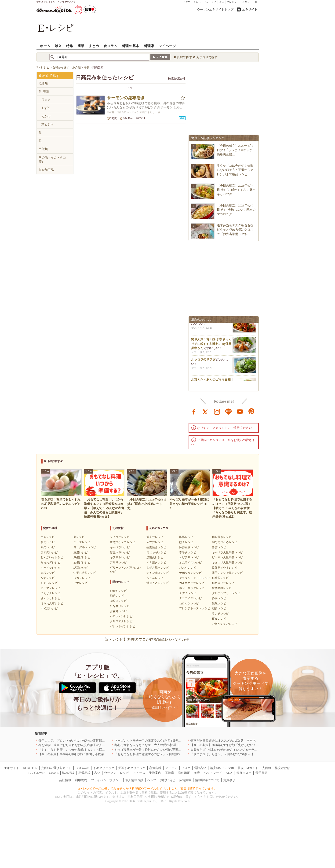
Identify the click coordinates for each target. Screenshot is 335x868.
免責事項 (229, 780)
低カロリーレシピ (223, 583)
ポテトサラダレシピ (192, 588)
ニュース (139, 773)
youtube (240, 411)
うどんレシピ (155, 578)
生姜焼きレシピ (156, 547)
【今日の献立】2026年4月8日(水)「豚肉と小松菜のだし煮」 (79, 754)
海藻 (46, 91)
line (229, 411)
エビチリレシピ (189, 557)
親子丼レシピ (155, 537)
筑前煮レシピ (155, 557)
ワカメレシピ (82, 578)
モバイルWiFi (36, 773)
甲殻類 (43, 149)
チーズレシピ (82, 542)
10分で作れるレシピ (225, 542)
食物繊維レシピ (222, 588)
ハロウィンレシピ (121, 616)
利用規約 (81, 780)
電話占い (200, 768)
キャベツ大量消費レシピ (227, 552)
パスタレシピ (188, 568)
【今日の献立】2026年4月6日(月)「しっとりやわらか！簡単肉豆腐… (236, 150)
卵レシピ (79, 537)
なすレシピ (48, 578)
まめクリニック (104, 768)
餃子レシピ (186, 542)
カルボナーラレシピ (192, 583)
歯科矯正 (184, 773)
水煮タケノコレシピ (123, 542)
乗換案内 (155, 773)
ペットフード (213, 773)
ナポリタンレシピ (190, 573)
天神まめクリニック (132, 768)
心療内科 (155, 768)
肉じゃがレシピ (156, 552)
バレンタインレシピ (123, 626)
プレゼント (233, 2)
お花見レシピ (118, 611)
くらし (197, 2)
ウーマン (110, 773)
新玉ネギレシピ (120, 552)
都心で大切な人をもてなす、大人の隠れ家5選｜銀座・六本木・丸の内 (162, 745)
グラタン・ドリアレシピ (195, 578)
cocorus (54, 773)
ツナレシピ (80, 583)
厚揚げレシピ (82, 557)
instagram (217, 411)
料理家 (149, 46)
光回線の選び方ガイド (56, 768)
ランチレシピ (220, 614)
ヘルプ (152, 780)
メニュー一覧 (250, 2)
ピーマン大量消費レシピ (227, 557)
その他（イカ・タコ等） (52, 160)
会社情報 (65, 780)
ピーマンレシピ (51, 588)
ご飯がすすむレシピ (225, 624)
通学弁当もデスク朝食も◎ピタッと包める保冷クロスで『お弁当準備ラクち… (235, 230)
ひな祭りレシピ (120, 606)
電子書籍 (261, 773)
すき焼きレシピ (156, 563)
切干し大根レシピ (85, 573)
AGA (229, 773)
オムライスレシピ (190, 563)
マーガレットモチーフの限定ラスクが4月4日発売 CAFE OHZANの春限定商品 (168, 741)
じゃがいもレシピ (52, 557)
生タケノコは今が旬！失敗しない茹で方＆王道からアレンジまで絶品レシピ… (235, 170)
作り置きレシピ (222, 537)
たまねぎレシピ (51, 563)
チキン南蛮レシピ (158, 573)
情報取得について (207, 780)
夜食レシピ (219, 619)
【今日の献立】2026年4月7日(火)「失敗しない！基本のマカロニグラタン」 (242, 745)
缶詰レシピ (219, 547)
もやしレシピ (49, 583)
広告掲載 (185, 780)
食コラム (111, 46)
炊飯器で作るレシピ (225, 568)
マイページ (167, 46)
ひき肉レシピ (49, 552)
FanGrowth (82, 768)
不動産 (169, 773)
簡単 (81, 46)
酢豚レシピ (186, 537)
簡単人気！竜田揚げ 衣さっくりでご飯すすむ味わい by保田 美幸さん (211, 345)
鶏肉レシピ (48, 547)
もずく (46, 108)
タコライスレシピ (190, 598)
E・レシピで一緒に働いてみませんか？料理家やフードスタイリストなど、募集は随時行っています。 (148, 789)
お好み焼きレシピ (158, 568)
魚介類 (43, 83)
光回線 (267, 768)
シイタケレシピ (120, 537)
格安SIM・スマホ (222, 768)
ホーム (45, 46)
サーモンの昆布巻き (126, 98)
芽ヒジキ (47, 124)
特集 (70, 46)
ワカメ (46, 100)
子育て (187, 2)
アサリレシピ (118, 563)
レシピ (125, 773)
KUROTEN (30, 768)
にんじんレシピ (51, 593)
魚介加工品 (46, 170)
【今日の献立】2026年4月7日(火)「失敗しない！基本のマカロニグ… (236, 210)
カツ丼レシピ (155, 542)
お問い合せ (168, 780)
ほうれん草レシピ (52, 603)
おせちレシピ (118, 591)
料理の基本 (131, 46)
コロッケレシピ (189, 603)
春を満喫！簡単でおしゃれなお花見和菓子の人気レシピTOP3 (80, 745)
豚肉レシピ (48, 542)
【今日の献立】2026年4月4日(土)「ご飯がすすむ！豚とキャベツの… (236, 190)
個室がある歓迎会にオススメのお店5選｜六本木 (223, 741)
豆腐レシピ (80, 552)
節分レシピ (117, 596)
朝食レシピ (219, 608)
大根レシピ (48, 573)
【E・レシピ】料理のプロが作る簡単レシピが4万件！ (148, 639)
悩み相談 (68, 773)
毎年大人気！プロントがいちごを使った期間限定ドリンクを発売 (82, 741)
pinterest (251, 411)
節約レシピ (219, 598)
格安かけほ (282, 768)
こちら (196, 797)
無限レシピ (219, 603)
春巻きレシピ (188, 552)
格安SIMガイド (248, 768)
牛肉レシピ (48, 537)
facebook (194, 411)
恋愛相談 (84, 773)
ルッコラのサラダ (203, 361)
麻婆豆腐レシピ (189, 547)
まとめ (94, 46)
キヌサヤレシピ (120, 557)
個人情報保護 (134, 780)
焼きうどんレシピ (158, 583)
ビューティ (210, 2)
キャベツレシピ (51, 568)
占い (222, 2)
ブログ (186, 768)
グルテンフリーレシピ (226, 593)
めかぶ (46, 116)
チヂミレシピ (188, 593)
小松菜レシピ (49, 608)
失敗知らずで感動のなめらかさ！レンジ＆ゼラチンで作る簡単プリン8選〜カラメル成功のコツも (257, 750)
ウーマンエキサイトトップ (215, 9)
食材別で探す (49, 76)
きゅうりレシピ (51, 598)
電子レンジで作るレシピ (227, 573)
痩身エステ (244, 773)
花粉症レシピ (118, 601)
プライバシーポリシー (106, 780)
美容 (197, 773)
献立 (58, 46)
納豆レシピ (80, 568)
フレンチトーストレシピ (195, 608)
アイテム (171, 768)
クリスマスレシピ (121, 621)
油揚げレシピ (82, 563)
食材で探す (184, 57)
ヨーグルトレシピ (85, 547)
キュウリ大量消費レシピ (227, 563)
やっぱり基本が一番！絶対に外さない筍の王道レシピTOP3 (155, 750)
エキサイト (250, 9)
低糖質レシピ (220, 578)
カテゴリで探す (207, 57)
